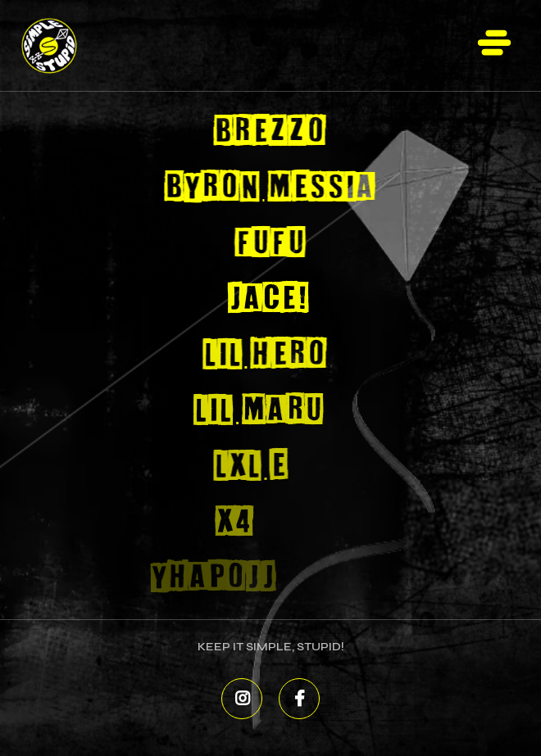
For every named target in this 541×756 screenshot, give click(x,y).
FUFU (268, 244)
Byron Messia (270, 188)
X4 (216, 522)
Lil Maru (250, 411)
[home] (66, 45)
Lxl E (239, 466)
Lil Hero (260, 355)
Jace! (266, 299)
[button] (494, 45)
